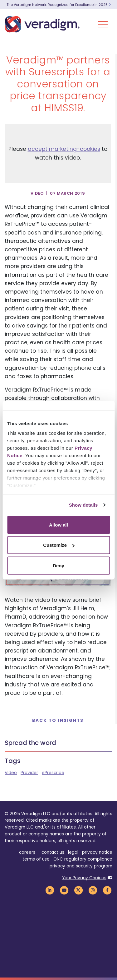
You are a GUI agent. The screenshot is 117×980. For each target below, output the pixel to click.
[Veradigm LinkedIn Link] (50, 890)
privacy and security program (81, 866)
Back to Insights (58, 720)
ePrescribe (53, 773)
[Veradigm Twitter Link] (78, 890)
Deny (58, 565)
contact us (53, 852)
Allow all (58, 525)
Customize (59, 545)
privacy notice (97, 852)
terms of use (36, 859)
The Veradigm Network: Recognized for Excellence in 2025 (59, 5)
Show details (83, 505)
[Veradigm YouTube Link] (64, 890)
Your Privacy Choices (84, 878)
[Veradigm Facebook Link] (107, 890)
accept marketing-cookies (64, 149)
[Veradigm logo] (42, 24)
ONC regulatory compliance (83, 859)
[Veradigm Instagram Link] (93, 890)
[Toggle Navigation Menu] (103, 24)
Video (11, 773)
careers (27, 852)
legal (73, 852)
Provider (29, 773)
